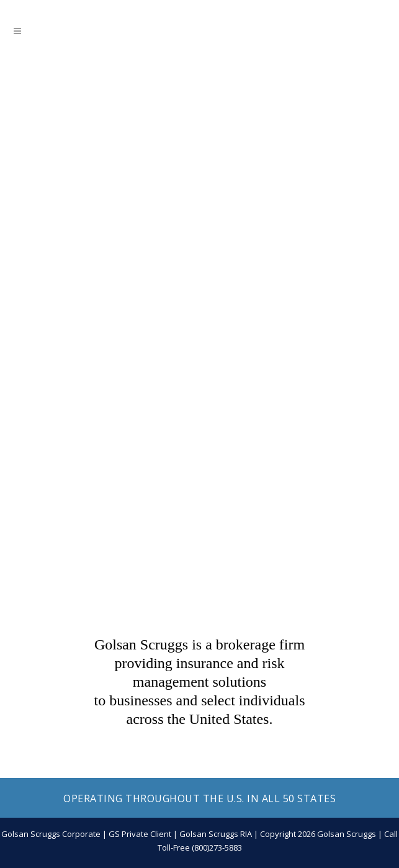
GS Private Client (140, 834)
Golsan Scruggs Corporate (51, 834)
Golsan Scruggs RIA (216, 834)
